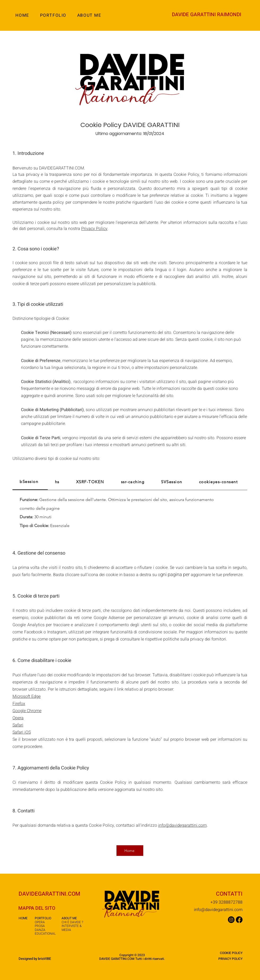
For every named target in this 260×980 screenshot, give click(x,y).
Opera (18, 718)
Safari (18, 725)
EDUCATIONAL (45, 934)
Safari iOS (22, 732)
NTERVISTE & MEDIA (71, 928)
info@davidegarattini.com (218, 910)
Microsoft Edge (27, 696)
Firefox (19, 704)
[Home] (130, 851)
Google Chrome (27, 711)
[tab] (30, 482)
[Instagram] (231, 920)
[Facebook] (239, 920)
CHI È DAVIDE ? (72, 922)
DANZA (40, 930)
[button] (53, 15)
